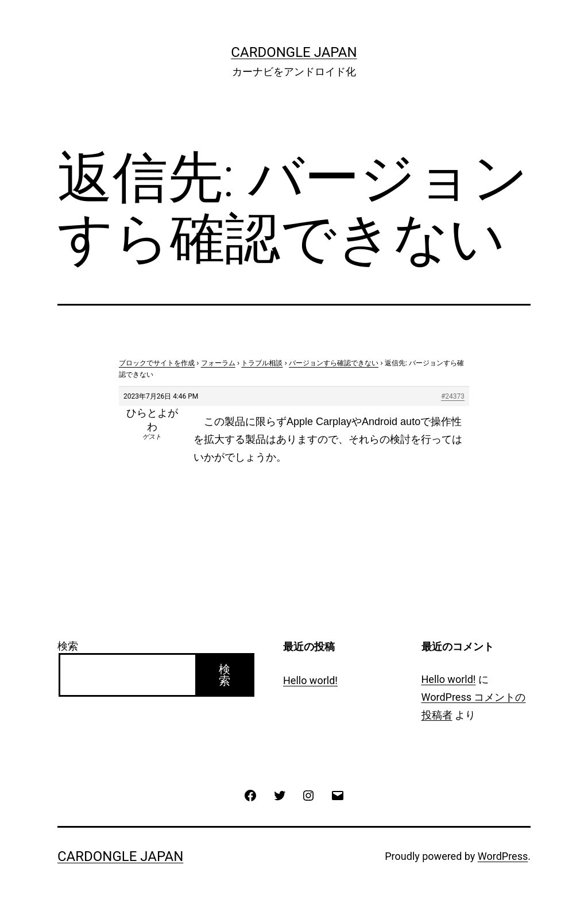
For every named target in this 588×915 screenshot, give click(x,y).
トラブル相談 (262, 363)
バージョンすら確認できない (334, 363)
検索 (68, 646)
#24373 (453, 396)
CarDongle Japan (294, 52)
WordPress (503, 856)
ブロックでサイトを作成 (157, 363)
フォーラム (218, 363)
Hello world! (310, 680)
